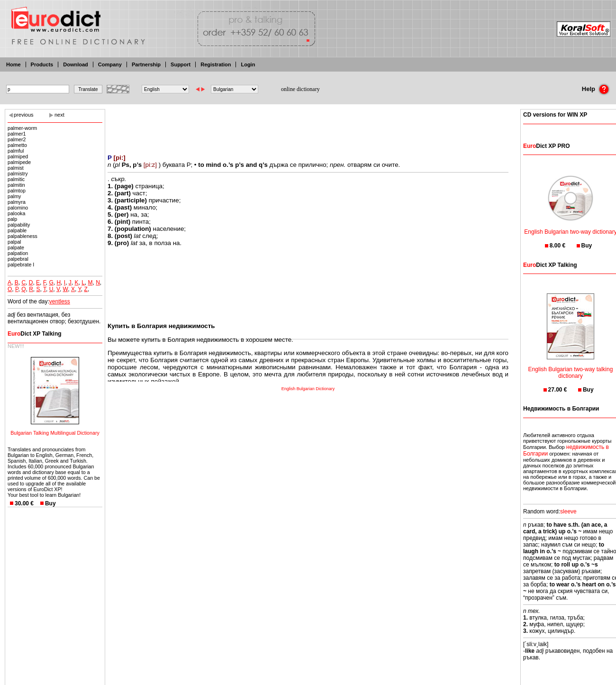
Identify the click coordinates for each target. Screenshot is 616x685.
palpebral (18, 259)
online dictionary (300, 89)
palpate (16, 247)
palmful (16, 151)
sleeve (568, 511)
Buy (50, 503)
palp (12, 219)
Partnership (146, 64)
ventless (60, 301)
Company (110, 64)
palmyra (17, 202)
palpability (19, 225)
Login (248, 64)
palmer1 (17, 134)
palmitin (16, 185)
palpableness (23, 236)
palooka (16, 213)
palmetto (17, 145)
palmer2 (17, 139)
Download (76, 64)
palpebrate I (21, 265)
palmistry (18, 174)
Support (181, 64)
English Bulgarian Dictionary (308, 389)
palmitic (16, 179)
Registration (216, 64)
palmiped (18, 156)
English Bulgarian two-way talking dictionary (571, 367)
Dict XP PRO (546, 146)
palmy (14, 196)
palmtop (17, 191)
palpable (17, 230)
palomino (18, 208)
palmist (16, 168)
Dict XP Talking (35, 334)
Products (42, 64)
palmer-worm (22, 128)
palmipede (19, 162)
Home (14, 64)
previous (24, 115)
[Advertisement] (308, 126)
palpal (14, 242)
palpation (18, 253)
